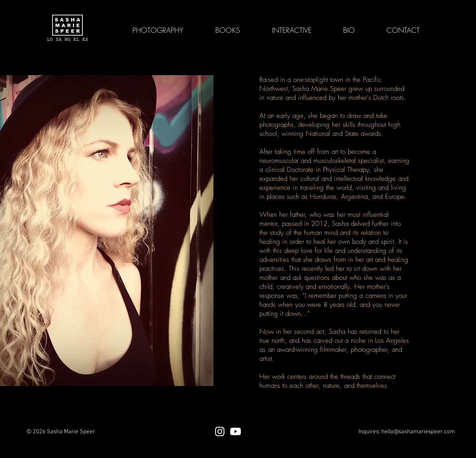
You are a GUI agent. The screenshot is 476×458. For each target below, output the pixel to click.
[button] (292, 30)
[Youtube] (236, 431)
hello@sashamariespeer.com (418, 432)
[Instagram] (220, 431)
